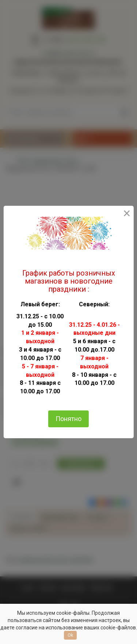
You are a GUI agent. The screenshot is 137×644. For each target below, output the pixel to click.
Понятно (68, 419)
